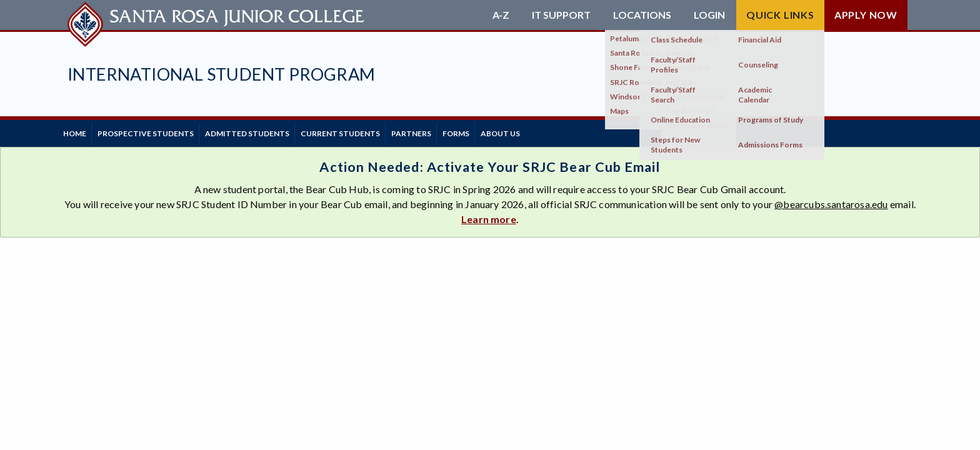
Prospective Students (159, 131)
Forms (507, 131)
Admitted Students (270, 131)
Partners (453, 131)
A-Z (501, 15)
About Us (561, 131)
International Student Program (222, 74)
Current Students (373, 131)
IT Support (561, 15)
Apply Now (866, 15)
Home (79, 131)
